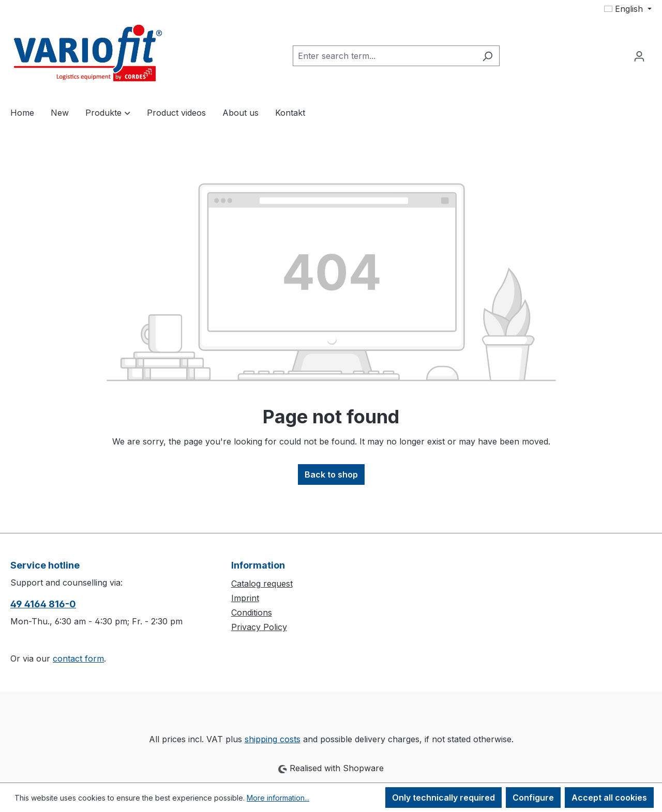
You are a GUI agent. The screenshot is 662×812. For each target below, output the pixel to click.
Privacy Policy (259, 627)
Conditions (252, 612)
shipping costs (273, 739)
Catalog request (262, 584)
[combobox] (384, 56)
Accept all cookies (609, 798)
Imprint (245, 598)
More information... (278, 798)
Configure (533, 798)
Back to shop (331, 474)
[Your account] (639, 56)
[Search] (487, 56)
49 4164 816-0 (43, 604)
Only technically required (443, 798)
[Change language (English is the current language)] (628, 9)
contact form (78, 658)
